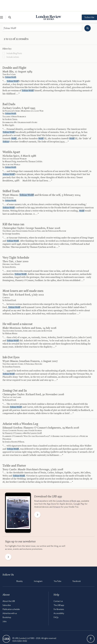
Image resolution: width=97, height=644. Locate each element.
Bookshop (7, 606)
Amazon (57, 495)
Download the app (48, 485)
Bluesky (19, 569)
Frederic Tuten (11, 108)
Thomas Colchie (35, 150)
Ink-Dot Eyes (11, 345)
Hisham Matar (11, 322)
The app (59, 593)
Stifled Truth (11, 179)
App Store (51, 492)
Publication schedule (11, 597)
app (68, 489)
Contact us (58, 589)
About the (9, 589)
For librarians (59, 597)
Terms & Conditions (11, 636)
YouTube (58, 569)
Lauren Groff (36, 421)
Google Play (79, 492)
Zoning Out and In (15, 379)
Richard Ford (10, 289)
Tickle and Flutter (14, 454)
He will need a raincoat (18, 312)
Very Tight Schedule (16, 246)
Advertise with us (10, 601)
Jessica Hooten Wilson (15, 430)
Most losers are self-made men (23, 279)
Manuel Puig (10, 150)
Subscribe (87, 6)
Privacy (25, 636)
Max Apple (10, 113)
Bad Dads (9, 92)
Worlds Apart (11, 140)
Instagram (38, 569)
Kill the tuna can (13, 212)
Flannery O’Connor (13, 421)
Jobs (5, 610)
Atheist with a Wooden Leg (20, 412)
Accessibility (59, 601)
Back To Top (91, 627)
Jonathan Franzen (13, 355)
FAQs (56, 606)
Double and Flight (14, 56)
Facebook (77, 569)
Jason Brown (10, 255)
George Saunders (12, 222)
